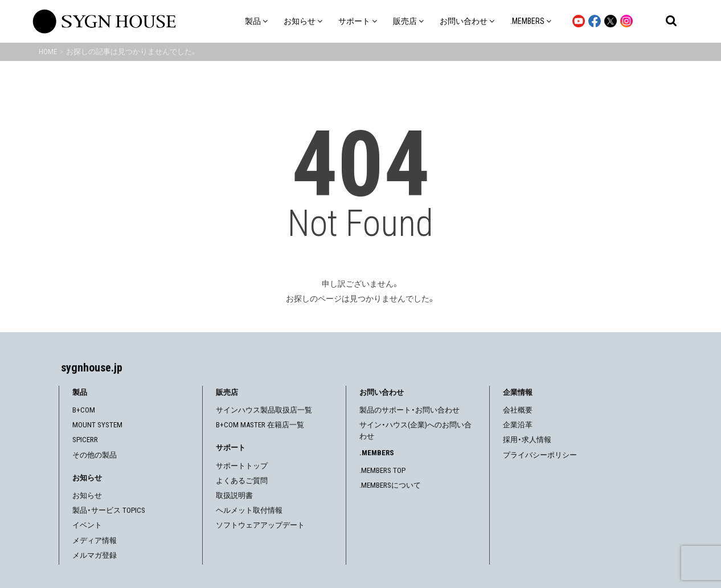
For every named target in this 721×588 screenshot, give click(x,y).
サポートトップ (242, 466)
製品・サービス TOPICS (109, 510)
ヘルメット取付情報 (249, 510)
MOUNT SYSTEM (97, 425)
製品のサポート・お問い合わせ (409, 410)
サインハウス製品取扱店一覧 (264, 410)
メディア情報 (95, 540)
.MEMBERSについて (390, 485)
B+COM (84, 410)
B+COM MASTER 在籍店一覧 (260, 425)
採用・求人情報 (527, 440)
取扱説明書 (234, 495)
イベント (87, 525)
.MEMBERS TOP (382, 470)
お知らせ (87, 495)
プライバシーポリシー (540, 455)
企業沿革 (518, 425)
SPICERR (85, 440)
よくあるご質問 (242, 481)
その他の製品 (95, 455)
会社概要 (518, 410)
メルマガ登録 (95, 555)
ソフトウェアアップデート (260, 525)
